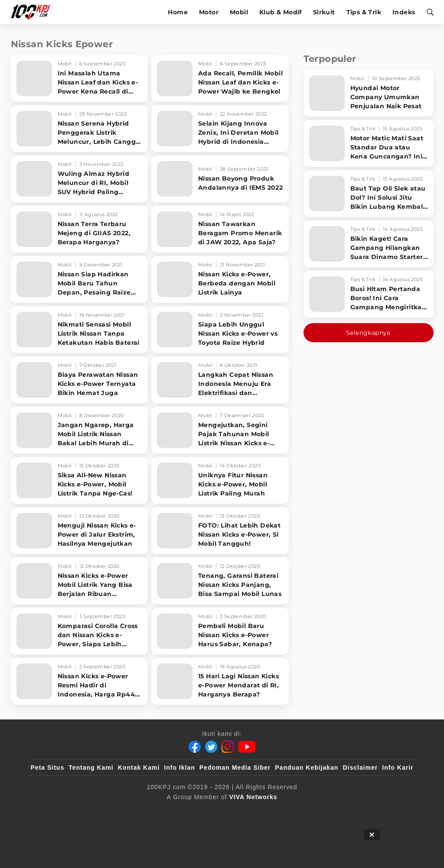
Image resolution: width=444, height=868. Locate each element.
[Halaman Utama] (34, 12)
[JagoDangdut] (283, 811)
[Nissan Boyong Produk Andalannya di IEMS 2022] (220, 179)
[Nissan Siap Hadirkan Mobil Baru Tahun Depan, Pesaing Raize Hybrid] (80, 279)
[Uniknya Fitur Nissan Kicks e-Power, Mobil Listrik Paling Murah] (220, 480)
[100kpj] (179, 811)
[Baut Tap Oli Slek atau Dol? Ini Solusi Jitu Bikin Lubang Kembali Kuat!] (369, 194)
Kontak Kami (139, 768)
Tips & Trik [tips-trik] (364, 12)
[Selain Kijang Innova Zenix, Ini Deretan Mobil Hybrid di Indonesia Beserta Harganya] (220, 129)
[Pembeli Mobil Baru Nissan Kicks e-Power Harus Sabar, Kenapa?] (220, 631)
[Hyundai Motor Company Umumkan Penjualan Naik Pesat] (369, 93)
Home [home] (178, 12)
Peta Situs (48, 768)
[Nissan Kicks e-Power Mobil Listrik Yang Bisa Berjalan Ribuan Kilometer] (80, 581)
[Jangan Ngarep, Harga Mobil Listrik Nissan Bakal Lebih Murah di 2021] (80, 430)
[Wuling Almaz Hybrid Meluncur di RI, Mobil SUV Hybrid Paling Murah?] (80, 179)
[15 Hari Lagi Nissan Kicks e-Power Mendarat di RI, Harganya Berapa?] (220, 681)
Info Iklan (179, 768)
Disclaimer (360, 768)
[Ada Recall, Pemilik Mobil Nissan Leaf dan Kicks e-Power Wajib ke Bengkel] (220, 78)
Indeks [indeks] (404, 12)
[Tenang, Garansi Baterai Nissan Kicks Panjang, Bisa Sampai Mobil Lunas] (220, 581)
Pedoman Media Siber (235, 768)
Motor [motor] (209, 12)
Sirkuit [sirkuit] (324, 12)
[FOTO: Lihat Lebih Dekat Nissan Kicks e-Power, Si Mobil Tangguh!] (220, 531)
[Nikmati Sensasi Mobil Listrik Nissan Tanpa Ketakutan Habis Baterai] (80, 330)
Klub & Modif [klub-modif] (281, 12)
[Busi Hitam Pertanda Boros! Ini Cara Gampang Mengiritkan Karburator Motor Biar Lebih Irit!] (369, 294)
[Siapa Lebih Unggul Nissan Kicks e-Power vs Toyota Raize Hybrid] (220, 330)
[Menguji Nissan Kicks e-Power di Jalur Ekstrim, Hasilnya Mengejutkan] (80, 531)
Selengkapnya (368, 333)
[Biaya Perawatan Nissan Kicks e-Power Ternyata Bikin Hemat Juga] (80, 380)
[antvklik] (248, 811)
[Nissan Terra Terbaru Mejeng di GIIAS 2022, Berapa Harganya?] (80, 229)
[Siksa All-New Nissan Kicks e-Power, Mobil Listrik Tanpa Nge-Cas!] (80, 480)
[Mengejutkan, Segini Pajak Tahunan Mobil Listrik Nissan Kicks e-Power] (220, 430)
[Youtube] (247, 747)
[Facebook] (195, 747)
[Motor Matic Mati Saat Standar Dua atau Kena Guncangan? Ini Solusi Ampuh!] (369, 143)
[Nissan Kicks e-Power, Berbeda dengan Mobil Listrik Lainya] (220, 279)
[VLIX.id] (213, 811)
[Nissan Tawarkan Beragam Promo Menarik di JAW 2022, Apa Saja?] (220, 229)
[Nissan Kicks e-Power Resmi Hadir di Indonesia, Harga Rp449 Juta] (80, 681)
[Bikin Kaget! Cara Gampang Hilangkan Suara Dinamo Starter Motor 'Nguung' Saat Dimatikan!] (369, 244)
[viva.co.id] (161, 811)
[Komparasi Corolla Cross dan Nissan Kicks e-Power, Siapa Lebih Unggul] (80, 631)
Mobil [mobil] (239, 12)
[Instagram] (228, 747)
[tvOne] (231, 811)
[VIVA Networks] (253, 797)
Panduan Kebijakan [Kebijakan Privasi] (307, 768)
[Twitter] (211, 747)
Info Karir (398, 768)
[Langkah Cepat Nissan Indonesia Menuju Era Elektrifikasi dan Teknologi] (220, 380)
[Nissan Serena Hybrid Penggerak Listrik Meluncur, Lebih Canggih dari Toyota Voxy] (80, 129)
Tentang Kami (91, 768)
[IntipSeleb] (265, 811)
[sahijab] (196, 811)
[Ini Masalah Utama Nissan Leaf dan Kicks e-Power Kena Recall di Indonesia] (80, 78)
